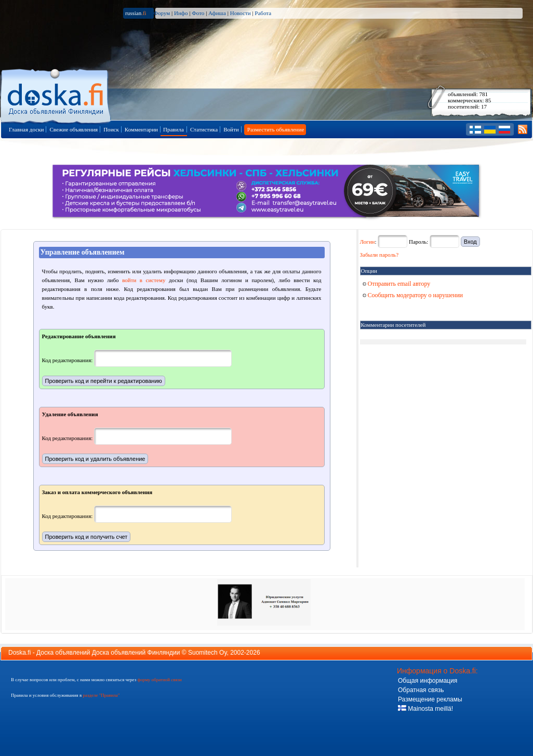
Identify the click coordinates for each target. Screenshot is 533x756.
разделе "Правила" (101, 695)
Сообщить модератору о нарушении (413, 295)
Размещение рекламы (430, 699)
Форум (162, 13)
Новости (241, 13)
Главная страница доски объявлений (56, 94)
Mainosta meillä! (425, 709)
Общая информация (428, 681)
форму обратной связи (159, 680)
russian (136, 13)
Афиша (217, 13)
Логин (368, 242)
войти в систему (144, 280)
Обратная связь (421, 690)
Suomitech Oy (207, 653)
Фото (198, 13)
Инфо (181, 13)
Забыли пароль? (379, 255)
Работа (263, 13)
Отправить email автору (397, 284)
